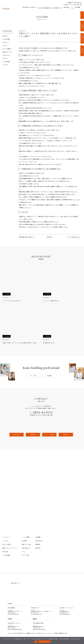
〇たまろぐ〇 (6, 55)
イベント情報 (26, 537)
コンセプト (6, 541)
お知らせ (5, 36)
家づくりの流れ (7, 544)
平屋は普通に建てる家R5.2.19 (27, 237)
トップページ (6, 537)
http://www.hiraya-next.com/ (39, 629)
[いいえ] (82, 640)
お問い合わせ (39, 541)
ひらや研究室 (6, 62)
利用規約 (58, 633)
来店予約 (38, 548)
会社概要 (49, 376)
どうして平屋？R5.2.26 (73, 237)
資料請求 (38, 544)
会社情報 (77, 7)
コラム (72, 7)
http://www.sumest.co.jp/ (36, 614)
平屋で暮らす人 (26, 548)
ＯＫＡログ (6, 42)
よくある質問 (6, 555)
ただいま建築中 (7, 49)
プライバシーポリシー (48, 633)
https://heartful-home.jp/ (65, 614)
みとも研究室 (6, 39)
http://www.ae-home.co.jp (13, 614)
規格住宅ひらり (51, 7)
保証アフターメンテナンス (10, 548)
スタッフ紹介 (33, 376)
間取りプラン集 (26, 544)
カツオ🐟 (5, 65)
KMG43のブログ (7, 52)
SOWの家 (43, 7)
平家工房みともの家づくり (31, 7)
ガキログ (5, 58)
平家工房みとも (6, 7)
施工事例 (66, 7)
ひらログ (5, 46)
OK (36, 642)
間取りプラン (60, 7)
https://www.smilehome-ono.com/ (15, 629)
